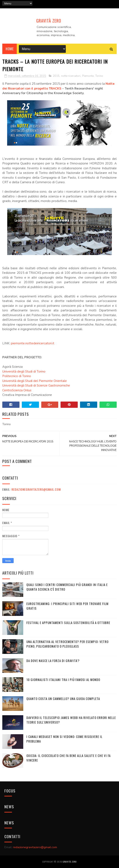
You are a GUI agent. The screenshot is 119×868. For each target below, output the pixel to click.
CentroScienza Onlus (17, 390)
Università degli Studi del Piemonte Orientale (35, 381)
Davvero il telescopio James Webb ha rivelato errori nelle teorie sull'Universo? (71, 720)
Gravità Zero (49, 21)
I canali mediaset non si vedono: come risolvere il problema (64, 739)
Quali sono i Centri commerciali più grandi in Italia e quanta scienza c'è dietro (67, 587)
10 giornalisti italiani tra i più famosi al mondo (63, 680)
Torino (99, 76)
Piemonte (88, 76)
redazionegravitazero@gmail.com (36, 489)
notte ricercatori (71, 76)
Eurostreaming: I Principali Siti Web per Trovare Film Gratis (67, 606)
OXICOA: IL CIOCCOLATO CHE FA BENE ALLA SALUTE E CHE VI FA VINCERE (69, 758)
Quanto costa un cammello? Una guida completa (63, 699)
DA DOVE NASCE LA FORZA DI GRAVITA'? (53, 661)
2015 (56, 76)
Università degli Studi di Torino (24, 371)
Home (10, 49)
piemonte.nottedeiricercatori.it (33, 343)
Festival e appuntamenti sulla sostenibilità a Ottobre (68, 623)
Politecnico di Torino (17, 376)
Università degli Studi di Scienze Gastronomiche (36, 385)
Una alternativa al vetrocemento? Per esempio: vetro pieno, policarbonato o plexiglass (67, 644)
